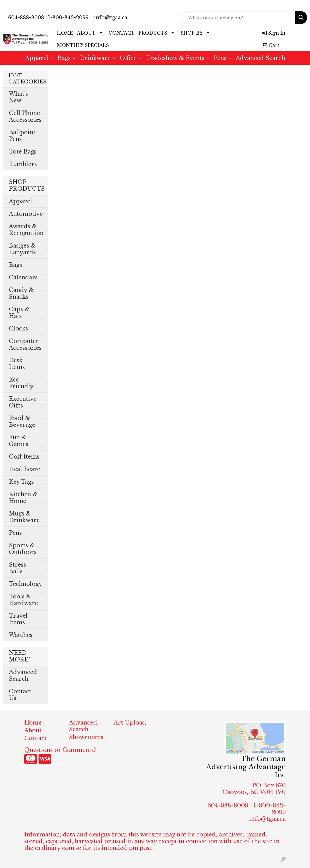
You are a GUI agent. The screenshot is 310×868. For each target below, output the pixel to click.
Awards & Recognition (26, 230)
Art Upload (130, 723)
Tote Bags (23, 152)
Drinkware (95, 58)
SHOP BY (192, 33)
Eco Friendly (21, 383)
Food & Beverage (22, 421)
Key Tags (21, 482)
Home (33, 723)
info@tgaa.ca (111, 18)
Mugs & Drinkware (24, 517)
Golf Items (24, 457)
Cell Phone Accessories (25, 116)
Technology (26, 584)
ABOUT (86, 33)
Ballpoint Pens (22, 136)
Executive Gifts (23, 402)
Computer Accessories (25, 344)
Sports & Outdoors (23, 549)
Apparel (37, 58)
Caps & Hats (19, 313)
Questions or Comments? (60, 750)
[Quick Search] (238, 18)
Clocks (18, 329)
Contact (35, 738)
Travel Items (18, 619)
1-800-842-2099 (68, 18)
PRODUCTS (153, 33)
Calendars (23, 277)
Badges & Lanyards (22, 249)
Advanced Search (260, 58)
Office (128, 58)
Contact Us (20, 695)
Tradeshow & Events (175, 58)
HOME (65, 33)
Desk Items (17, 364)
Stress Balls (17, 568)
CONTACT (122, 33)
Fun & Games (19, 441)
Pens (220, 58)
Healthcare (25, 469)
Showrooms (86, 737)
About (33, 730)
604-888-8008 (26, 18)
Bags (64, 58)
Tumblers (23, 164)
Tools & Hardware (23, 600)
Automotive (26, 214)
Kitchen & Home (23, 498)
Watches (21, 635)
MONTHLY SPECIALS (83, 45)
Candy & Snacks (21, 293)
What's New (18, 97)
